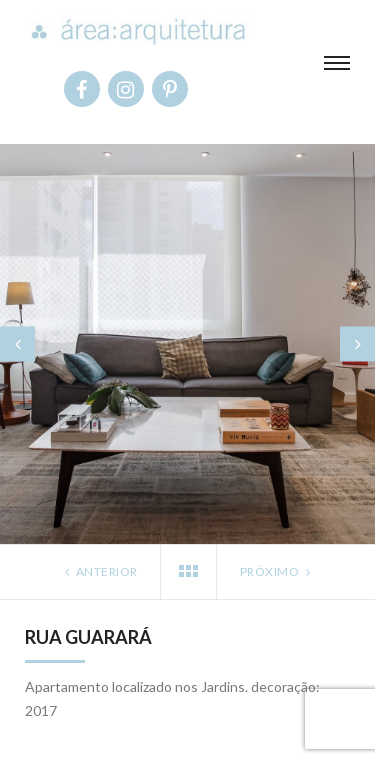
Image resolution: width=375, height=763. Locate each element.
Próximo (277, 571)
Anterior (99, 571)
